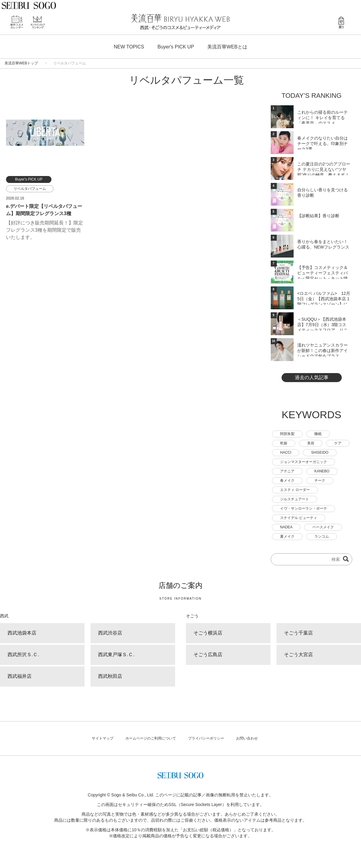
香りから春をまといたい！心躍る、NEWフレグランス (323, 244)
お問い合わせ (247, 738)
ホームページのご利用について (151, 738)
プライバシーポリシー (206, 738)
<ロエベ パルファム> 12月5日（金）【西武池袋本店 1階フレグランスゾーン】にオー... (324, 298)
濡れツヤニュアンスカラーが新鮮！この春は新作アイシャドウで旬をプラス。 (322, 350)
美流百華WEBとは (227, 47)
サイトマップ (103, 738)
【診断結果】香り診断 (318, 216)
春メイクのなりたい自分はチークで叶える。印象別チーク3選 (322, 143)
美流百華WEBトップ (21, 63)
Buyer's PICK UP (176, 47)
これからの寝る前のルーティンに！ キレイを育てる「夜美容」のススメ (322, 117)
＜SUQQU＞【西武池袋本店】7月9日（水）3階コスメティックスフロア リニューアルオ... (322, 324)
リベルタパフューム (30, 189)
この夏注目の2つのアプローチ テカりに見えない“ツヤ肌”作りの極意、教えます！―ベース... (324, 168)
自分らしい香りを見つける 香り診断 (322, 193)
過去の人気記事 (312, 377)
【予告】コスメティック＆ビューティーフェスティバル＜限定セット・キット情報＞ (322, 272)
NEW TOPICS (129, 47)
